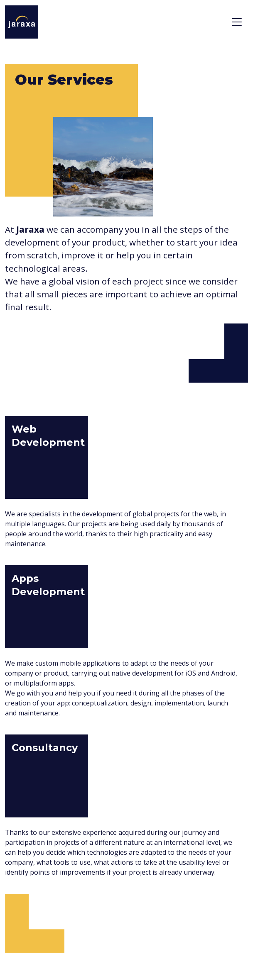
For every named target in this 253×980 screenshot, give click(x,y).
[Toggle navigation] (237, 22)
